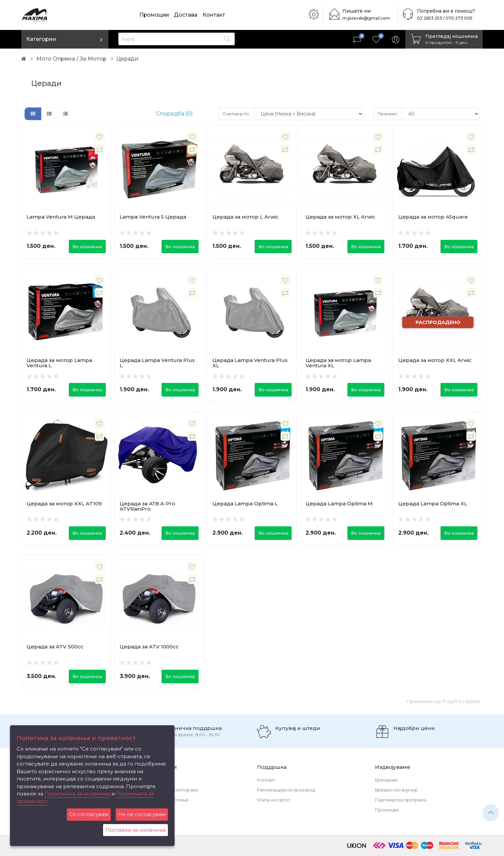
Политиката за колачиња (77, 794)
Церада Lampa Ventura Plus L (157, 363)
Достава (187, 15)
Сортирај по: (236, 114)
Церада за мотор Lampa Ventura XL (338, 363)
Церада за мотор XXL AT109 (64, 504)
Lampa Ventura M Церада (61, 217)
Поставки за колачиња (135, 830)
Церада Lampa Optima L (245, 504)
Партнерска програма (401, 800)
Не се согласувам (142, 814)
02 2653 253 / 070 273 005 (443, 18)
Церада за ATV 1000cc (149, 647)
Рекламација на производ (286, 790)
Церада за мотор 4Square (433, 217)
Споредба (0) (175, 114)
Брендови (386, 780)
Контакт (215, 15)
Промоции (155, 15)
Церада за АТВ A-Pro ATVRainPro (147, 506)
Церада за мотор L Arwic (246, 217)
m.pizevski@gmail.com (367, 18)
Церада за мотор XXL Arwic (435, 360)
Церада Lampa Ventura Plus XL (250, 363)
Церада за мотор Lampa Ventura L (59, 363)
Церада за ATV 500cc (55, 647)
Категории (41, 39)
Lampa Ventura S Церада (153, 217)
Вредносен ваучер (396, 790)
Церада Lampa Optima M (339, 504)
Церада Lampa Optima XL (433, 504)
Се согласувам (89, 814)
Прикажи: (388, 114)
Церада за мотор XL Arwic (340, 217)
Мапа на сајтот (274, 800)
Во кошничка (87, 247)
